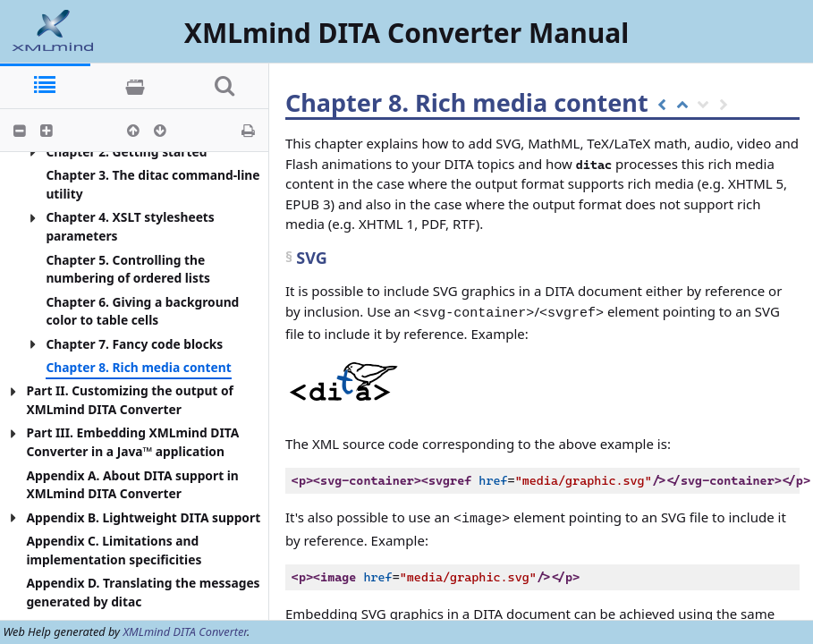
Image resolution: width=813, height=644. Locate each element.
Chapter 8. (350, 102)
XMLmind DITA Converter (185, 631)
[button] (20, 131)
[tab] (45, 86)
